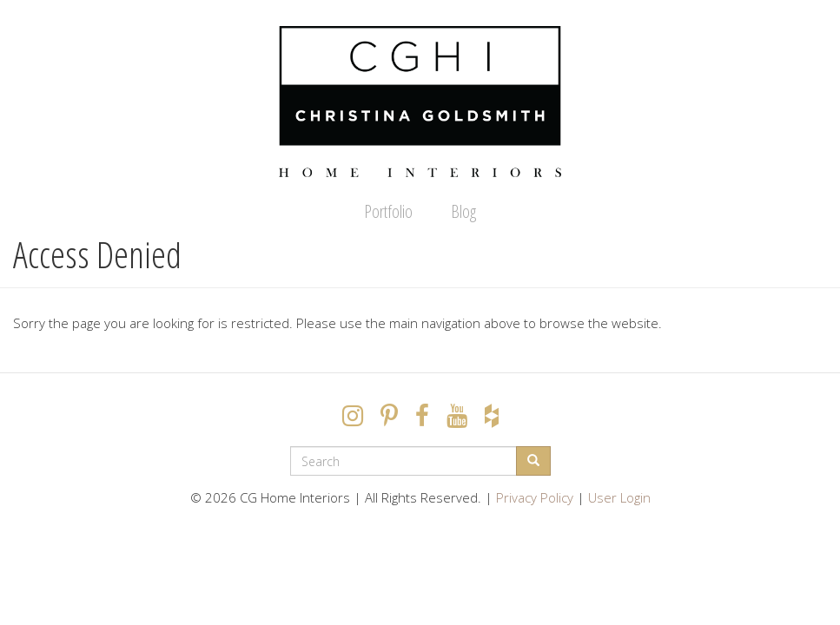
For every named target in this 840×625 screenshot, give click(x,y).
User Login (619, 497)
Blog (463, 211)
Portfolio (388, 211)
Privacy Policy (535, 497)
